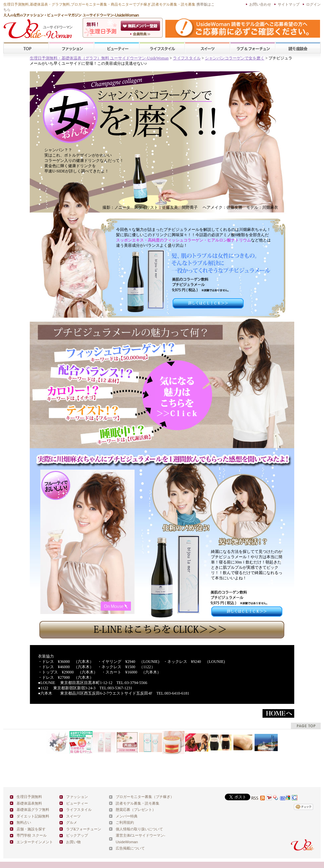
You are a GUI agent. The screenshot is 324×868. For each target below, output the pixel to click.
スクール (298, 48)
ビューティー (117, 48)
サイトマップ (289, 4)
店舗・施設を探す (31, 829)
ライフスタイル (162, 48)
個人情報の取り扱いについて (139, 829)
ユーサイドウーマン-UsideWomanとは (141, 34)
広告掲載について (130, 848)
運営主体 (123, 835)
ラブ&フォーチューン (253, 48)
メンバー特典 (127, 816)
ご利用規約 (125, 822)
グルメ (72, 822)
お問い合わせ (260, 4)
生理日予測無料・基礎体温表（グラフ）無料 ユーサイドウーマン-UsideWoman (99, 58)
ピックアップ (77, 835)
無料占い (24, 822)
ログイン (313, 4)
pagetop (306, 726)
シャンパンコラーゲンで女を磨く (235, 58)
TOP (26, 48)
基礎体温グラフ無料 (33, 810)
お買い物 (73, 842)
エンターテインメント (35, 842)
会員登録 (141, 26)
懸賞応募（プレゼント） (136, 810)
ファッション (71, 48)
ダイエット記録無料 (33, 816)
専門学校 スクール (32, 835)
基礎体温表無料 (29, 803)
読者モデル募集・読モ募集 (138, 803)
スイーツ (207, 48)
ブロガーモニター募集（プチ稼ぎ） (145, 797)
